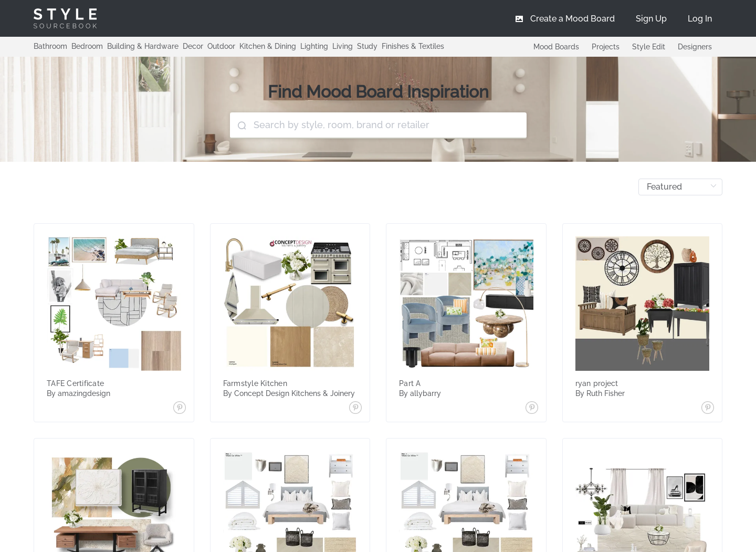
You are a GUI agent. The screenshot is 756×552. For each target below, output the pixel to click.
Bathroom (50, 46)
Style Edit (649, 47)
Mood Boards (556, 47)
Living (343, 46)
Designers (695, 47)
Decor (193, 46)
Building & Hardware (143, 46)
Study (367, 46)
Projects (606, 47)
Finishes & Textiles (413, 46)
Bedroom (87, 46)
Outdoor (221, 46)
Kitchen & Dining (268, 46)
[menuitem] (700, 18)
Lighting (314, 46)
